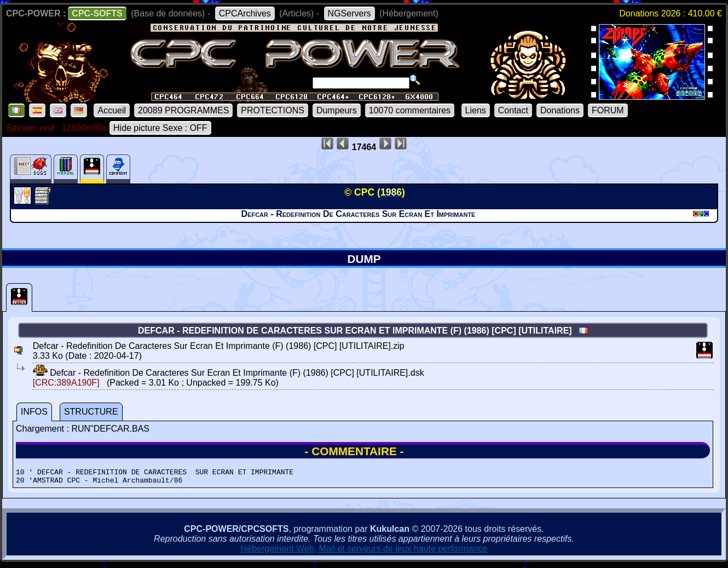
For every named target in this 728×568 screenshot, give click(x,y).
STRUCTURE (91, 412)
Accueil (112, 110)
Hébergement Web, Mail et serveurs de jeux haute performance (364, 552)
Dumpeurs (337, 110)
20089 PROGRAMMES (183, 110)
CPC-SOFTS (97, 13)
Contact (513, 110)
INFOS (34, 412)
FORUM (608, 110)
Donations (560, 110)
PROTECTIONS (273, 110)
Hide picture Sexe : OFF (160, 128)
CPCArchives (245, 13)
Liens (476, 110)
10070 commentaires (410, 110)
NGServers (349, 13)
